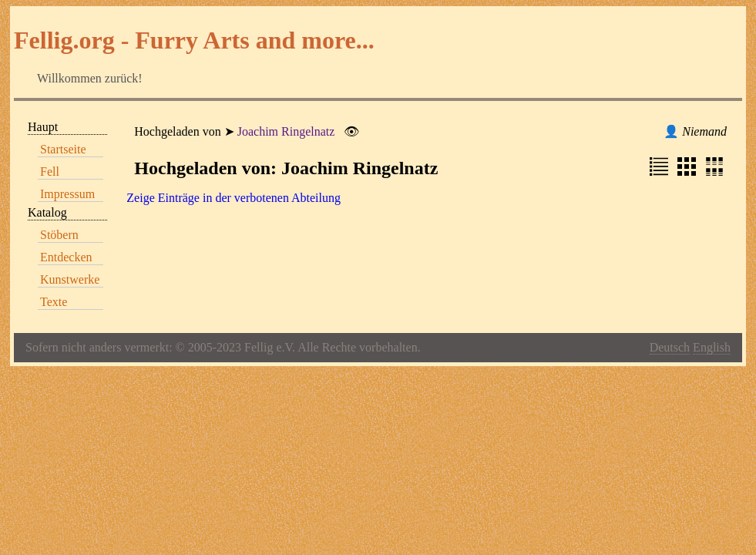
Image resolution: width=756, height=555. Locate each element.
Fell (50, 172)
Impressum (67, 194)
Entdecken (66, 257)
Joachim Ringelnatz (286, 131)
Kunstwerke (70, 279)
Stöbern (59, 235)
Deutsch (670, 347)
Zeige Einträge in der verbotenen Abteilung (234, 198)
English (712, 347)
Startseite (63, 149)
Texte (54, 302)
